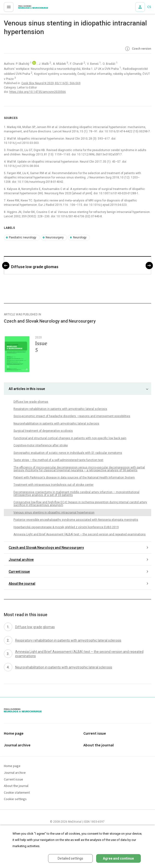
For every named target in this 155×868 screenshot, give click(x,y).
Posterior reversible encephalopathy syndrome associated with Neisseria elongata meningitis (76, 520)
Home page (14, 734)
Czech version (138, 49)
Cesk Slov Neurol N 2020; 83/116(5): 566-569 (51, 83)
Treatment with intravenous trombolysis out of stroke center (53, 485)
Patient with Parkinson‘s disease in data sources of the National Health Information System (74, 478)
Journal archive (21, 560)
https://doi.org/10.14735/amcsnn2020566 (38, 92)
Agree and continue (118, 858)
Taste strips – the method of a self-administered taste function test (58, 460)
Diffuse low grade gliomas (35, 267)
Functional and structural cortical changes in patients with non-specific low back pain (70, 438)
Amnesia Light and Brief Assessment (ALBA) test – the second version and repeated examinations (80, 534)
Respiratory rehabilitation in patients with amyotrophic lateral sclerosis (60, 409)
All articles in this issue (27, 389)
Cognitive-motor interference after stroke (41, 445)
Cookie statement (17, 793)
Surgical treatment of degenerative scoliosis (43, 431)
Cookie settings (15, 799)
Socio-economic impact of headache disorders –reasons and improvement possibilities (72, 416)
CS (149, 7)
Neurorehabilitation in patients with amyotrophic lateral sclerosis (56, 424)
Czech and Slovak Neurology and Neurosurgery (46, 548)
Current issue (19, 572)
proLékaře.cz (24, 8)
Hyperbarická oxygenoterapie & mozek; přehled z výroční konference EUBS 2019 (66, 527)
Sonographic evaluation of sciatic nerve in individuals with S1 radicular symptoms (68, 453)
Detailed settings (70, 858)
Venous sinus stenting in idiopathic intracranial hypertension (54, 513)
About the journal (22, 584)
